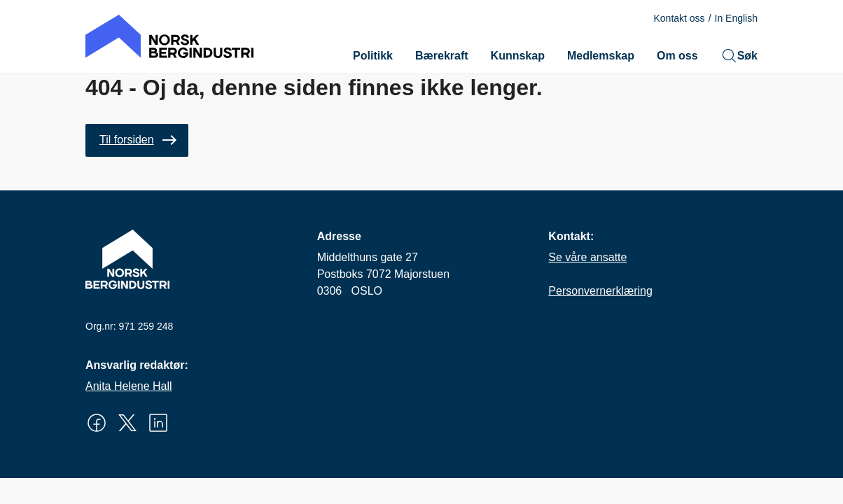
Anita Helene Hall (129, 386)
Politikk (373, 56)
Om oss (677, 56)
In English (736, 18)
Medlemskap (601, 56)
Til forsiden (127, 140)
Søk (739, 56)
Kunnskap (518, 56)
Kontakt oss (679, 18)
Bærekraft (442, 56)
